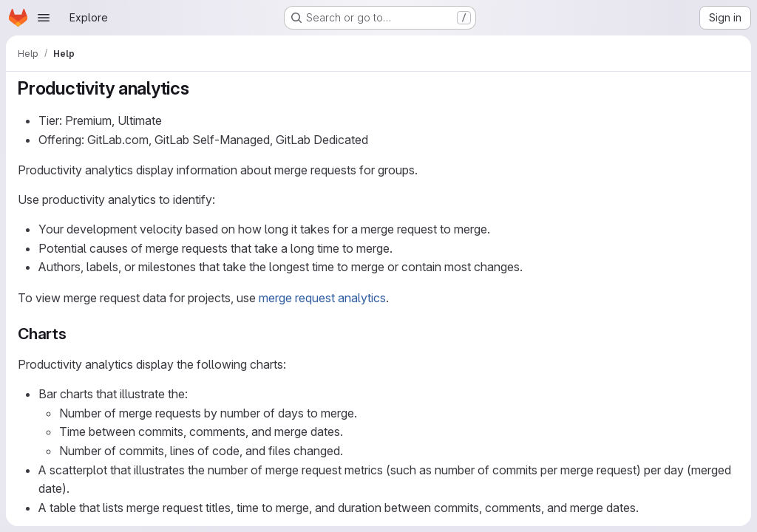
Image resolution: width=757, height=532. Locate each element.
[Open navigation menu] (44, 18)
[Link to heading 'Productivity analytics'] (199, 88)
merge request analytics (322, 298)
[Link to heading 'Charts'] (75, 334)
